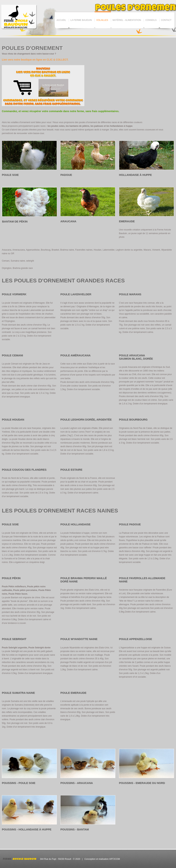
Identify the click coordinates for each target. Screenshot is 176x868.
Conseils (151, 20)
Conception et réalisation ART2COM (102, 859)
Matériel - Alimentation (127, 20)
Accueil (61, 20)
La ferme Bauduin (81, 20)
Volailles (102, 20)
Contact (166, 20)
